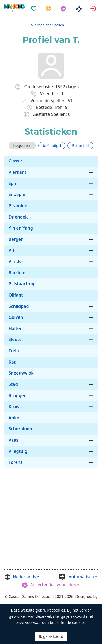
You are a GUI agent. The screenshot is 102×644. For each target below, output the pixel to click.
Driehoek (18, 217)
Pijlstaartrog (21, 284)
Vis (12, 250)
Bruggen (18, 395)
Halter (15, 328)
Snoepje (17, 194)
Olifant (16, 295)
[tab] (22, 146)
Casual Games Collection (31, 596)
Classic (16, 161)
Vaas (13, 440)
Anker (15, 418)
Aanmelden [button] (94, 8)
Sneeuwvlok (21, 373)
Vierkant (17, 172)
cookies (58, 610)
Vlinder (16, 261)
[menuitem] (34, 5)
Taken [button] (49, 8)
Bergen (16, 239)
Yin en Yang (21, 228)
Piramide (18, 206)
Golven (16, 317)
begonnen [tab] (22, 145)
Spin (13, 183)
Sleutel (16, 339)
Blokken (17, 273)
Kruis (14, 406)
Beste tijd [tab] (80, 145)
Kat (12, 362)
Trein (14, 351)
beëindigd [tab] (52, 145)
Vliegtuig (18, 451)
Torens (16, 462)
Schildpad (19, 306)
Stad (13, 384)
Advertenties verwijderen (55, 585)
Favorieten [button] (34, 8)
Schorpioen (20, 429)
